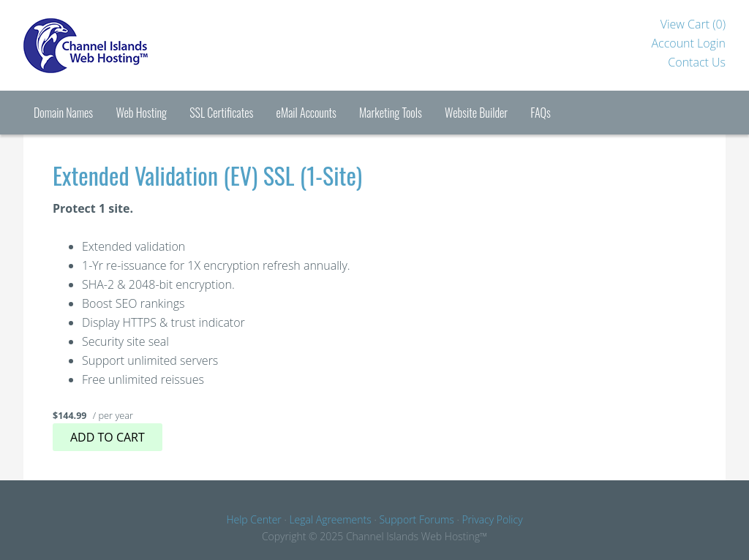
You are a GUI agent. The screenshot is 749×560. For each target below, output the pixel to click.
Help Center (253, 519)
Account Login (688, 43)
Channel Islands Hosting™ (133, 45)
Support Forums (416, 519)
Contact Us (697, 62)
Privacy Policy (492, 519)
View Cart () (693, 24)
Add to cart (108, 437)
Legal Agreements (330, 519)
